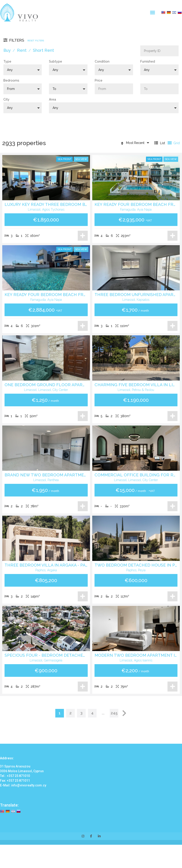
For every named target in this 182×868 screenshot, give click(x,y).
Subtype (56, 61)
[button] (153, 12)
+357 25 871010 (18, 776)
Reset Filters (36, 41)
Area (52, 99)
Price (99, 80)
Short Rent (43, 50)
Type (7, 61)
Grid (174, 143)
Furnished (148, 61)
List (160, 143)
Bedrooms (11, 80)
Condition (102, 61)
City (6, 99)
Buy (7, 50)
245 (114, 713)
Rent (22, 50)
